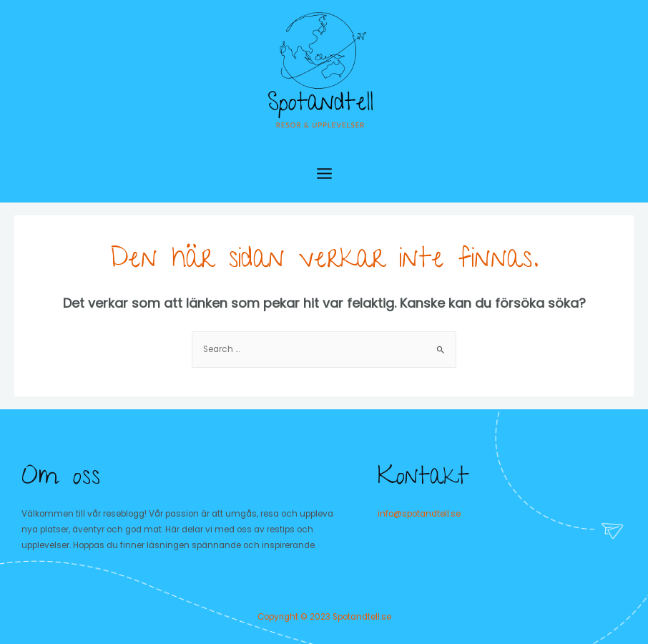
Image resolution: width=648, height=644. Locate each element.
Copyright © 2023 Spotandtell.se (324, 617)
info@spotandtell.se (419, 514)
